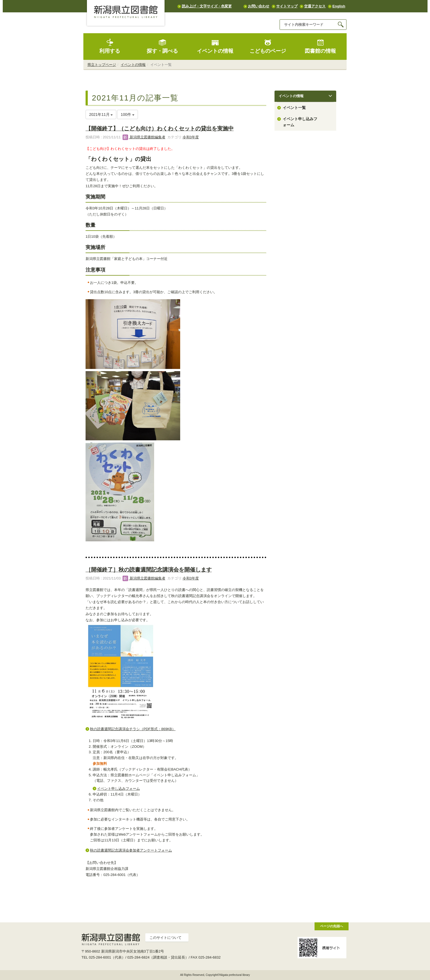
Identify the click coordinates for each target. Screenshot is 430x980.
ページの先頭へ (332, 926)
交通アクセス (315, 6)
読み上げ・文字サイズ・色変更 (207, 6)
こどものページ (268, 46)
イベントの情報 (215, 46)
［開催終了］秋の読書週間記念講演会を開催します (149, 570)
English (339, 6)
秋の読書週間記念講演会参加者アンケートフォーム (131, 850)
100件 (127, 114)
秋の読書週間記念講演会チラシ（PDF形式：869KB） (133, 729)
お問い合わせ (259, 6)
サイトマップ (287, 6)
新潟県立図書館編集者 (144, 137)
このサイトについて (166, 938)
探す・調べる (162, 46)
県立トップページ (102, 65)
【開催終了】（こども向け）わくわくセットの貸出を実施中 (160, 128)
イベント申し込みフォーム (118, 789)
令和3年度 (191, 137)
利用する (110, 46)
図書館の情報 (320, 46)
